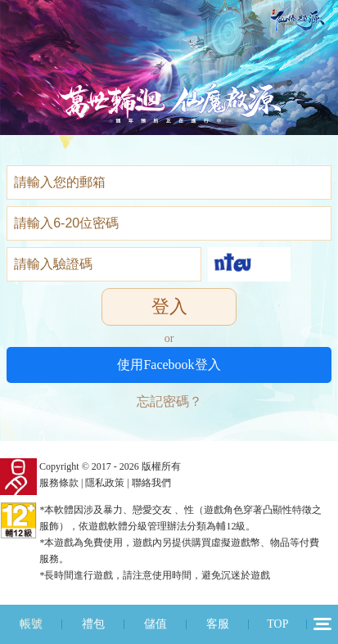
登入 (169, 306)
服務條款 (59, 483)
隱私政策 (105, 483)
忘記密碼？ (169, 401)
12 (323, 624)
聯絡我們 (151, 483)
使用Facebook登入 (169, 365)
